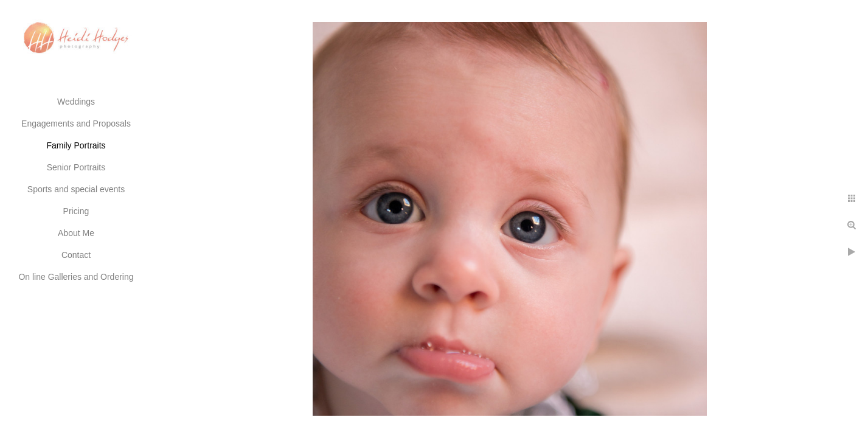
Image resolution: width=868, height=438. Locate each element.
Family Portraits (76, 145)
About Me (76, 233)
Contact (76, 255)
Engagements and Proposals (76, 123)
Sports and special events (76, 189)
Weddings (76, 102)
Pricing (76, 211)
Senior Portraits (76, 167)
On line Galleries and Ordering (76, 277)
